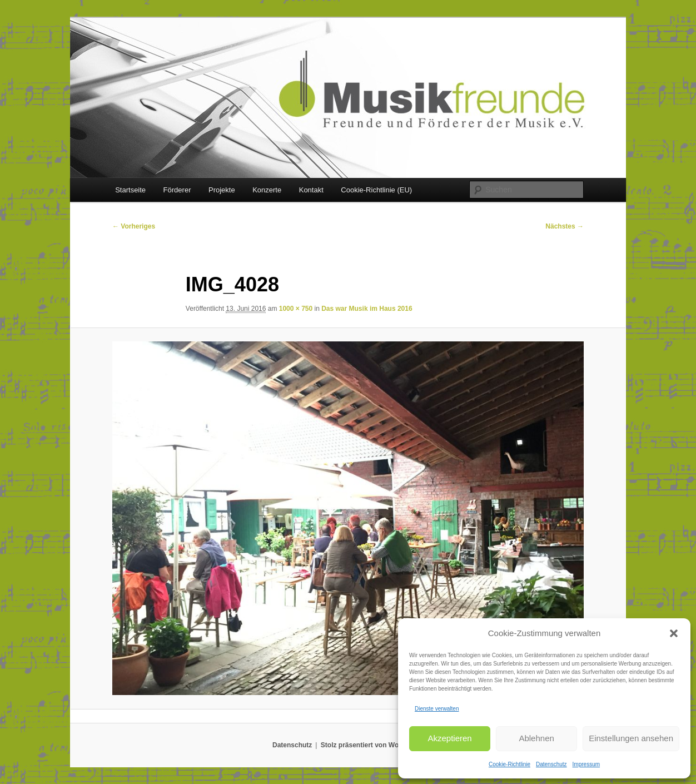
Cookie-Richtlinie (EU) (376, 190)
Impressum (586, 764)
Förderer (177, 190)
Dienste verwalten (437, 709)
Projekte (222, 190)
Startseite (130, 190)
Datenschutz (551, 764)
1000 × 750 (296, 309)
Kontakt (311, 190)
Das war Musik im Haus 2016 (367, 309)
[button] (674, 633)
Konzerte (267, 190)
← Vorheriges (134, 226)
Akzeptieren (449, 738)
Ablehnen (536, 738)
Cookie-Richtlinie (509, 764)
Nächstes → (565, 226)
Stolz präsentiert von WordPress (372, 745)
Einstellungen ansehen (631, 738)
